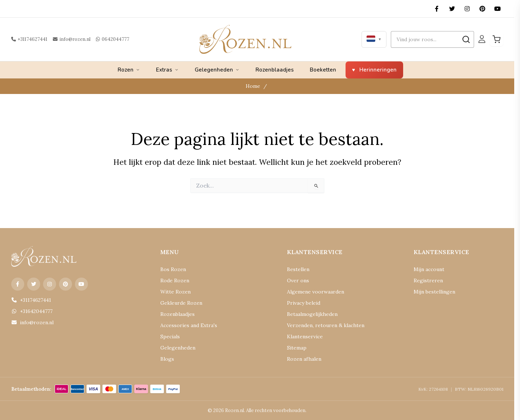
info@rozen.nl (72, 39)
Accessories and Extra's (189, 325)
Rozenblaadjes (275, 70)
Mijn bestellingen (434, 292)
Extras (167, 70)
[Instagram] (467, 9)
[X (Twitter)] (452, 9)
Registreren (428, 280)
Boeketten (323, 70)
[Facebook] (437, 9)
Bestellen (298, 269)
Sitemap (297, 348)
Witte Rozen (176, 292)
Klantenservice (305, 337)
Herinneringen (378, 70)
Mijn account (429, 269)
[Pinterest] (482, 9)
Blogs (167, 359)
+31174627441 (29, 39)
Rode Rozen (175, 280)
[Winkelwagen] (496, 39)
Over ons (298, 280)
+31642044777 (32, 311)
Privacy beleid (304, 303)
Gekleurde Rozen (181, 303)
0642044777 (113, 39)
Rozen (129, 70)
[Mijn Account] (482, 39)
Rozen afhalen (304, 359)
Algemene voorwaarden (316, 292)
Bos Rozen (173, 269)
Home (253, 86)
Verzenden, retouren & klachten (326, 325)
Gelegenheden (217, 70)
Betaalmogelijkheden (312, 314)
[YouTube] (498, 9)
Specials (170, 337)
